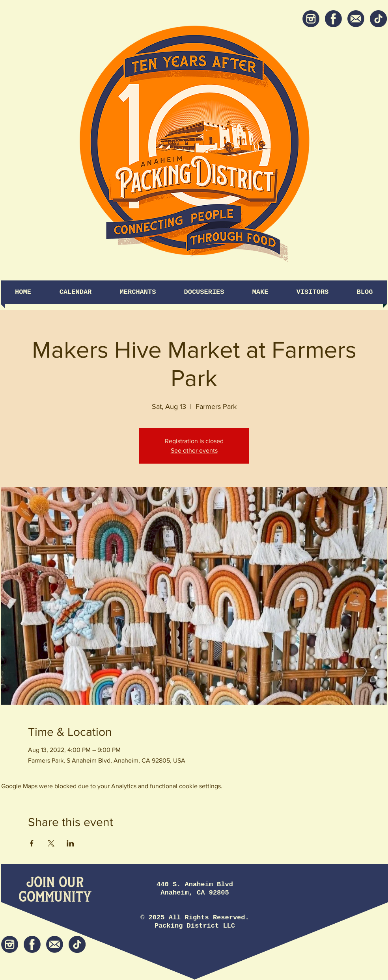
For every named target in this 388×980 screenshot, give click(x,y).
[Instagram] (311, 19)
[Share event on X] (51, 843)
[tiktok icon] (378, 19)
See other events (194, 450)
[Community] (55, 897)
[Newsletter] (356, 19)
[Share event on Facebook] (32, 843)
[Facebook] (333, 19)
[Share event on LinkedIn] (70, 843)
